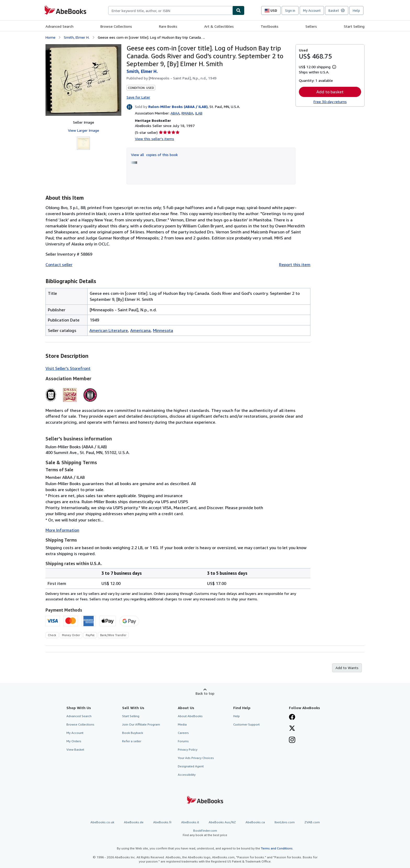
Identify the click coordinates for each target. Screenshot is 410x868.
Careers (183, 733)
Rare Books (168, 26)
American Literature (109, 330)
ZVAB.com (312, 822)
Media (182, 724)
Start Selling (354, 26)
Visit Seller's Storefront (68, 368)
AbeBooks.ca (255, 822)
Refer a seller (132, 741)
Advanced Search (59, 26)
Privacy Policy (188, 749)
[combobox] (170, 10)
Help (356, 10)
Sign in (290, 10)
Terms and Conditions (277, 848)
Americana (140, 330)
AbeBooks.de (134, 822)
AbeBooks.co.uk (102, 822)
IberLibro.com (285, 822)
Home (50, 37)
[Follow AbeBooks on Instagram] (292, 740)
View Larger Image (84, 130)
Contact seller (59, 265)
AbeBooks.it (190, 822)
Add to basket (330, 92)
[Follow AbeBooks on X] (292, 729)
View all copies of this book (154, 155)
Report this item (295, 265)
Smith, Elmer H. (77, 37)
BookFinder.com (205, 833)
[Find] (238, 10)
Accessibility (187, 775)
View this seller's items (155, 139)
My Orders (74, 741)
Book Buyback (133, 733)
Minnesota (163, 330)
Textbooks (270, 26)
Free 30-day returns (330, 102)
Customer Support (246, 724)
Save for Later (138, 97)
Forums (183, 741)
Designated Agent (191, 766)
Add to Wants (347, 668)
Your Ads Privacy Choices (196, 758)
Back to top (205, 693)
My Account (312, 10)
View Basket (75, 749)
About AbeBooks (190, 716)
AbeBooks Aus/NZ (222, 822)
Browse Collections (116, 26)
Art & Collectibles (219, 26)
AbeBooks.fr (162, 822)
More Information (62, 530)
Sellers (311, 26)
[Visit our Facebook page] (292, 717)
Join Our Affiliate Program (141, 724)
